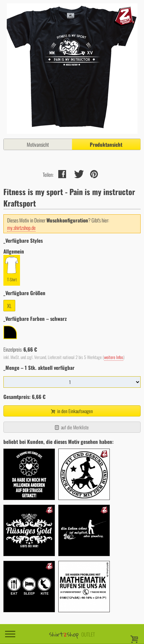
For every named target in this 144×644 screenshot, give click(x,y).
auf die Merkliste (71, 427)
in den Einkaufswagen (71, 411)
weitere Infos (114, 357)
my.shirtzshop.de (21, 228)
